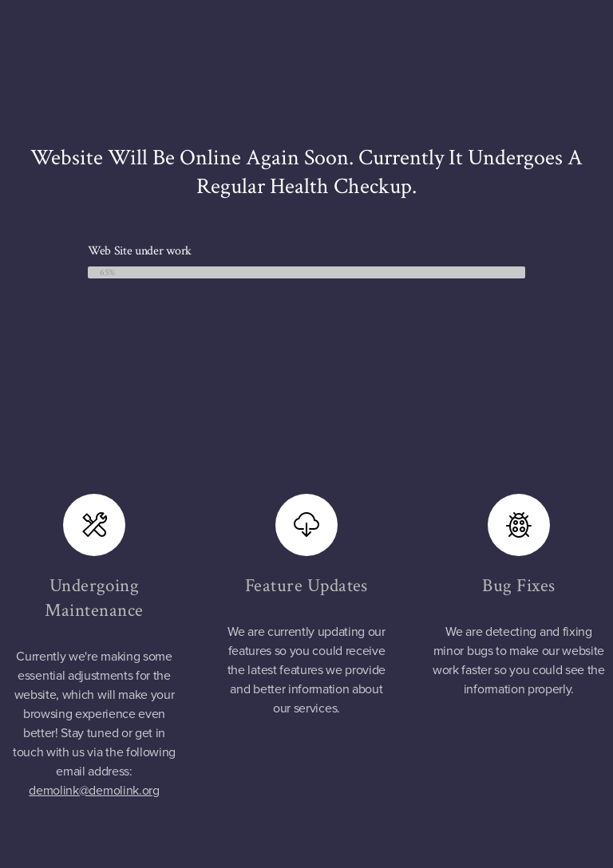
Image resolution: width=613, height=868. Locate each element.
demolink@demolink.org (94, 791)
